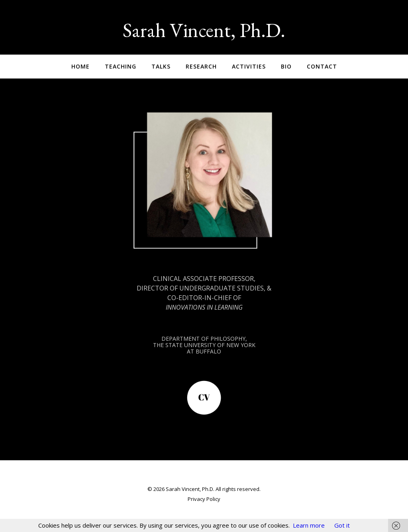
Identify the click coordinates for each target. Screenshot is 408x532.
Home (80, 66)
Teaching (121, 66)
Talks (161, 66)
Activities (249, 66)
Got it (342, 525)
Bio (286, 66)
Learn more (309, 525)
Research (201, 66)
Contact (322, 66)
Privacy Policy (204, 499)
